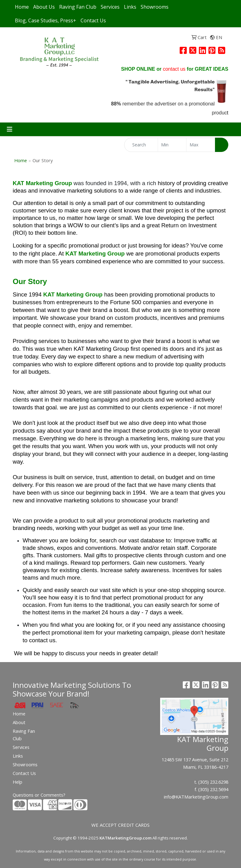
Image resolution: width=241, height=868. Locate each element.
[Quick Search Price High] (201, 145)
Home (22, 7)
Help (18, 782)
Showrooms (155, 7)
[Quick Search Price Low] (172, 145)
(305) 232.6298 (213, 782)
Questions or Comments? (39, 795)
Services (110, 7)
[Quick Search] (141, 145)
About (19, 722)
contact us (174, 69)
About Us (44, 7)
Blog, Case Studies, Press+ (46, 20)
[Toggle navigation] (10, 129)
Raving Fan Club (78, 7)
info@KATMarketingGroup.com (196, 797)
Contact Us (93, 20)
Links (130, 7)
